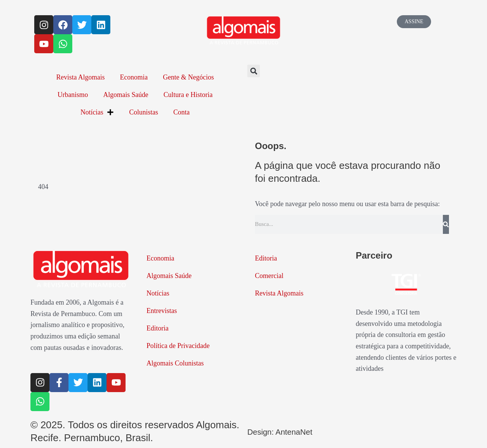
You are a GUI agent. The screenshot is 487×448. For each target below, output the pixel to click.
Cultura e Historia (188, 95)
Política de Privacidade (178, 346)
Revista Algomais (81, 77)
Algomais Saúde (126, 95)
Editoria (158, 328)
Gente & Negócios (188, 77)
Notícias (97, 112)
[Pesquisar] (446, 224)
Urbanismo (73, 95)
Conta (182, 112)
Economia (134, 77)
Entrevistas (162, 311)
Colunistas (143, 112)
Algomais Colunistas (175, 363)
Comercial (269, 276)
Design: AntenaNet (289, 431)
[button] (254, 71)
